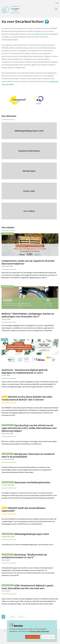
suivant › (13, 617)
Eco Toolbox (29, 211)
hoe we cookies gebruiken (39, 631)
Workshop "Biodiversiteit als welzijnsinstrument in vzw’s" (24, 556)
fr (56, 3)
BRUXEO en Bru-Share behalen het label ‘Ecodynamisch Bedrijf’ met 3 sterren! (27, 398)
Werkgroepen (29, 171)
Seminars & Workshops (29, 151)
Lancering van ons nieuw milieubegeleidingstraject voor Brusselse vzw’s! (27, 544)
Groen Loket (29, 191)
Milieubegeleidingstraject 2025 (29, 131)
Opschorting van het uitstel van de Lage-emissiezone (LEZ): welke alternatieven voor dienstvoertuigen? (29, 428)
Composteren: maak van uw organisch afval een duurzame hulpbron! (28, 262)
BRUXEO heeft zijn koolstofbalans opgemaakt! (24, 509)
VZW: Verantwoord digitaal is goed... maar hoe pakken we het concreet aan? (28, 587)
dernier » (22, 617)
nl (58, 3)
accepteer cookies (33, 637)
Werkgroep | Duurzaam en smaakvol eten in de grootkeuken (28, 455)
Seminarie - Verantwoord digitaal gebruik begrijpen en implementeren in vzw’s (25, 371)
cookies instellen (48, 637)
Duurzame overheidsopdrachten (32, 482)
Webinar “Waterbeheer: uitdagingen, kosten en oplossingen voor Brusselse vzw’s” (28, 315)
